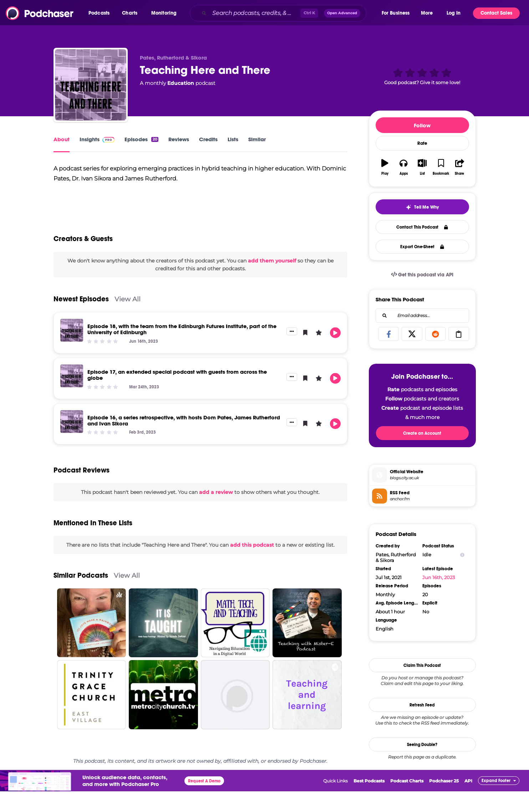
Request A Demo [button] (204, 802)
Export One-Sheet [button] (422, 247)
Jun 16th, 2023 (439, 577)
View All (128, 320)
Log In (454, 13)
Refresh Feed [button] (422, 705)
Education (181, 83)
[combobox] (285, 13)
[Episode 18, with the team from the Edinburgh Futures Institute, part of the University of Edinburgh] (72, 351)
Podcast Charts (407, 801)
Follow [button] (422, 125)
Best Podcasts (369, 801)
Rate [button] (422, 143)
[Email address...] (422, 316)
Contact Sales (496, 13)
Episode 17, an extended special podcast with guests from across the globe (177, 395)
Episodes (141, 139)
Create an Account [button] (422, 433)
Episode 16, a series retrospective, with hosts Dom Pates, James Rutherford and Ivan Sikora (184, 441)
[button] (101, 13)
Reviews (179, 139)
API (468, 801)
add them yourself (272, 281)
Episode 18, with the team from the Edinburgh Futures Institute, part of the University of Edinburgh (182, 350)
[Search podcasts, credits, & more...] (255, 13)
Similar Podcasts (81, 596)
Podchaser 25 (444, 801)
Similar (257, 139)
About (62, 139)
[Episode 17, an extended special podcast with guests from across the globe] (72, 397)
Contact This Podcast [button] (422, 227)
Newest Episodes (81, 320)
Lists (233, 139)
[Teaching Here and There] (91, 85)
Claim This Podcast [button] (422, 665)
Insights (97, 139)
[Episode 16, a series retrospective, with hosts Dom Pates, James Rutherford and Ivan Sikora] (72, 442)
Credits (208, 139)
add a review (216, 513)
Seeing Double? (422, 745)
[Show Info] (462, 555)
